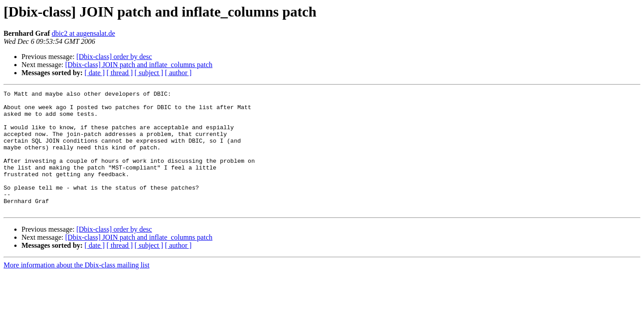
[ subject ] (149, 73)
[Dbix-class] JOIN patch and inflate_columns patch (139, 65)
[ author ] (178, 73)
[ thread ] (120, 73)
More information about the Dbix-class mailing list (76, 289)
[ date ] (95, 73)
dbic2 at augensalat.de (84, 33)
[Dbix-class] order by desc (114, 57)
